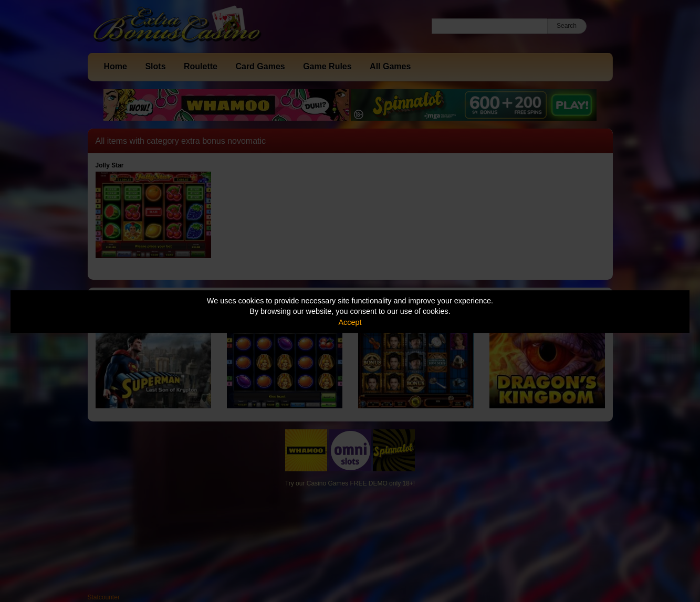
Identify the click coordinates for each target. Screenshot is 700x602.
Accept (350, 322)
